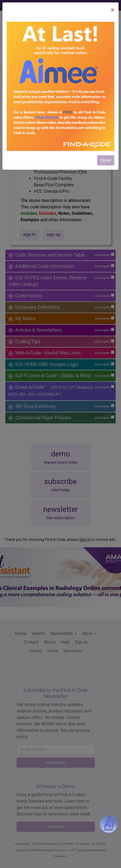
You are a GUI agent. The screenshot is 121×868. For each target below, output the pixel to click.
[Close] (113, 10)
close (106, 160)
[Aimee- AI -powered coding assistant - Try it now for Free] (109, 824)
